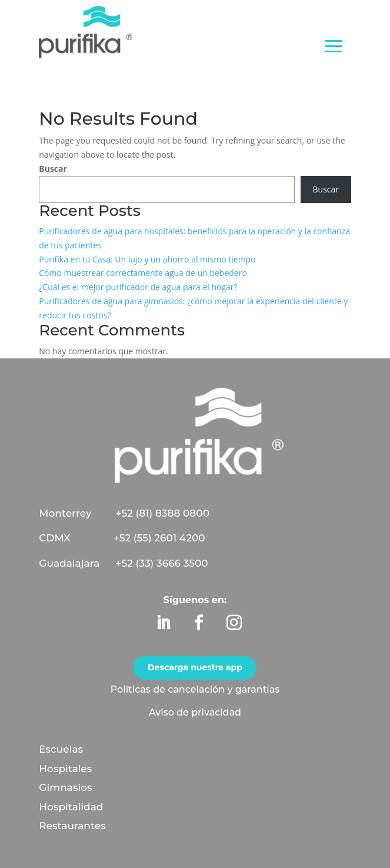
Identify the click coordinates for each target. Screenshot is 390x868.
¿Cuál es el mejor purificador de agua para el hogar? (138, 287)
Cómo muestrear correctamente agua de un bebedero (143, 273)
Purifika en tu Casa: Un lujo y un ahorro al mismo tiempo (147, 259)
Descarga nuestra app (195, 667)
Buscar (53, 169)
